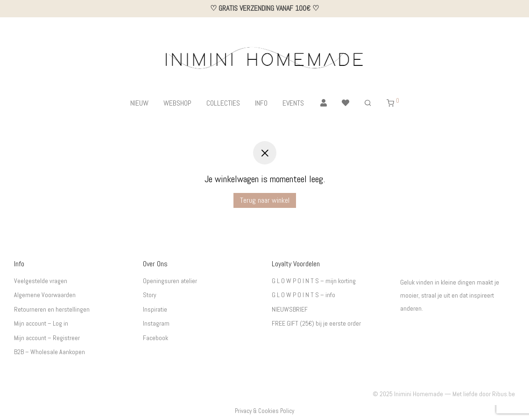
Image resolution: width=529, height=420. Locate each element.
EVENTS (293, 103)
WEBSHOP (177, 103)
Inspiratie (155, 309)
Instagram (156, 323)
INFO (261, 103)
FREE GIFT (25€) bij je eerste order (316, 323)
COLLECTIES (223, 103)
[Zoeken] (368, 103)
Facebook (155, 338)
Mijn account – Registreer (47, 338)
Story (150, 295)
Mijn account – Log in (41, 323)
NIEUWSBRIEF (290, 309)
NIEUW (139, 103)
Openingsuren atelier (170, 281)
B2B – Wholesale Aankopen (49, 352)
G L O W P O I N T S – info (303, 295)
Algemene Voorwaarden (45, 295)
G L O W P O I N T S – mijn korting (314, 281)
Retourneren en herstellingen (52, 309)
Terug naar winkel (265, 200)
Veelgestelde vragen (41, 281)
